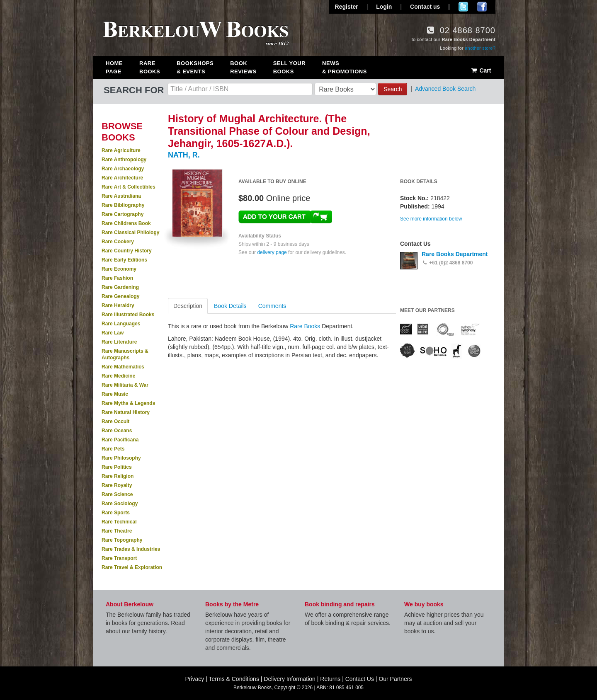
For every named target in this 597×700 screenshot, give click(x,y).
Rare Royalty (117, 485)
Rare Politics (117, 467)
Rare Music (115, 394)
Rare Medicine (118, 376)
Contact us (425, 7)
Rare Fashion (117, 278)
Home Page (114, 67)
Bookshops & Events (195, 67)
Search (393, 89)
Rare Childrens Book (126, 223)
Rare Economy (119, 269)
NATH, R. (184, 155)
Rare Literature (119, 342)
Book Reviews (243, 67)
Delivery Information (290, 679)
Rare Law (113, 333)
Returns (330, 679)
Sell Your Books (289, 67)
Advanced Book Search (445, 89)
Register (347, 7)
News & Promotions (345, 67)
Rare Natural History (126, 412)
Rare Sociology (120, 504)
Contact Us (360, 679)
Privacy (194, 679)
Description (188, 306)
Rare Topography (122, 540)
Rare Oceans (117, 431)
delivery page (272, 252)
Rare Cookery (118, 242)
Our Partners (395, 679)
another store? (480, 48)
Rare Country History (127, 251)
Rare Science (117, 494)
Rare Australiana (121, 196)
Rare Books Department (455, 254)
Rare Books (150, 67)
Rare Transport (119, 558)
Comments (272, 306)
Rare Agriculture (121, 150)
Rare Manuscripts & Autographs (125, 354)
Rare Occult (115, 421)
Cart (481, 70)
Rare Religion (118, 476)
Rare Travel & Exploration (132, 567)
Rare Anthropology (124, 160)
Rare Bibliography (123, 205)
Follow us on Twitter (463, 7)
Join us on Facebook (482, 7)
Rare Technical (119, 522)
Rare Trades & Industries (131, 549)
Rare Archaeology (123, 169)
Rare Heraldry (118, 305)
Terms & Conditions (234, 679)
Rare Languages (121, 324)
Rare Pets (113, 449)
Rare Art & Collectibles (129, 187)
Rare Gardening (120, 287)
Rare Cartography (123, 214)
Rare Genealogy (120, 296)
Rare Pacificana (120, 440)
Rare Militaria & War (125, 385)
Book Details (230, 306)
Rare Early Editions (124, 260)
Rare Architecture (122, 178)
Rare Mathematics (123, 367)
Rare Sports (116, 513)
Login (384, 7)
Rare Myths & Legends (128, 403)
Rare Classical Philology (130, 233)
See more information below (431, 219)
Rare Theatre (117, 531)
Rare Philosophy (121, 458)
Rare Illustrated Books (128, 315)
